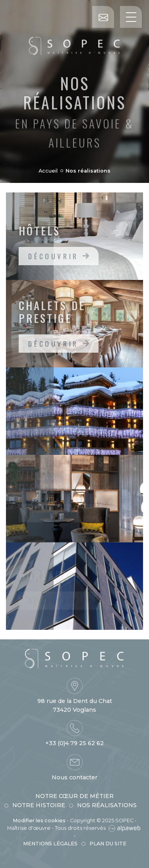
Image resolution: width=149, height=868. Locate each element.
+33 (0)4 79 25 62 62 (74, 743)
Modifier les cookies (39, 820)
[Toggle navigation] (131, 17)
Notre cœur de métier (74, 796)
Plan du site (108, 844)
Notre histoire (39, 805)
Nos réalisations (107, 805)
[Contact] (103, 17)
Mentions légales (50, 844)
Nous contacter (74, 777)
